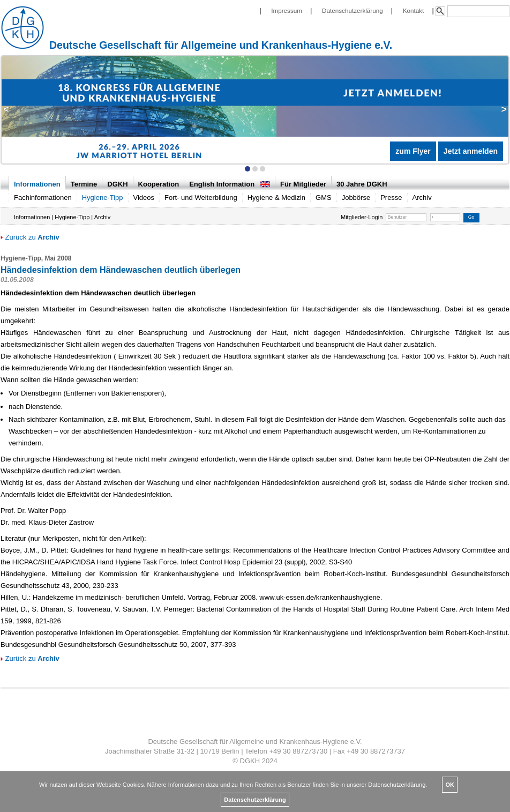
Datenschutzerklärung (352, 10)
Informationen (37, 184)
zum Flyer (413, 151)
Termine (84, 184)
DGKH (117, 184)
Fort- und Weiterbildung (201, 198)
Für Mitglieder (303, 184)
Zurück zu (30, 237)
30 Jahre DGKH (362, 184)
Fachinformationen (43, 198)
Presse (391, 198)
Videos (144, 198)
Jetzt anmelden (471, 151)
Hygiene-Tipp (103, 198)
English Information (230, 184)
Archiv (422, 198)
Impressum (287, 10)
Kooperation (159, 184)
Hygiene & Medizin (276, 198)
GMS (324, 198)
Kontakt (414, 10)
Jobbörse (356, 198)
